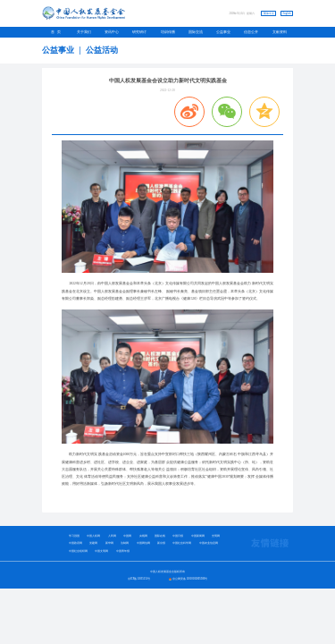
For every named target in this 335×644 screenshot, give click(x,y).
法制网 (125, 543)
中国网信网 (143, 543)
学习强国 (74, 536)
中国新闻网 (198, 536)
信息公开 (251, 32)
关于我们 (84, 32)
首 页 (56, 32)
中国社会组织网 (78, 551)
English (286, 13)
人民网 (112, 536)
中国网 (127, 536)
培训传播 (168, 32)
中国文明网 (101, 551)
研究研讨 (139, 32)
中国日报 (178, 536)
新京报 (161, 543)
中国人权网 (93, 536)
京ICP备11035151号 (139, 579)
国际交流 (196, 32)
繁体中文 (269, 13)
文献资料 (280, 32)
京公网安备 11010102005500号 (190, 579)
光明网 (216, 536)
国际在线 (160, 536)
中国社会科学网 (182, 543)
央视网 (143, 536)
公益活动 (102, 50)
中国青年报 (123, 551)
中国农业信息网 (209, 543)
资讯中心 (112, 32)
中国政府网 (75, 543)
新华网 (109, 543)
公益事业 (223, 32)
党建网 (93, 543)
